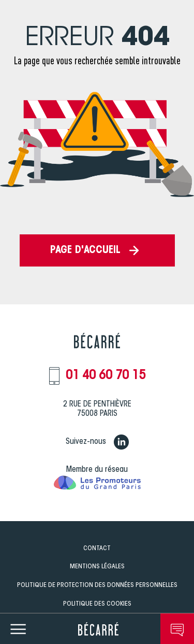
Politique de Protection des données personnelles (97, 585)
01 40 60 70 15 (106, 376)
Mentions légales (97, 566)
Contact (97, 548)
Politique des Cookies (97, 604)
